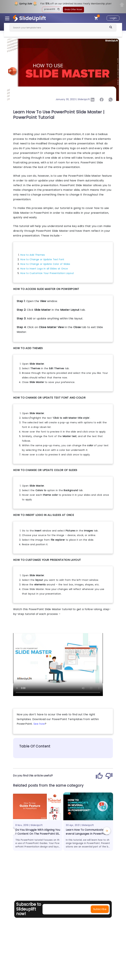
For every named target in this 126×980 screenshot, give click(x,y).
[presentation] (13, 831)
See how (39, 724)
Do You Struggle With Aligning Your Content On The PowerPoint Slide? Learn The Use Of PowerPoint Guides (38, 836)
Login (113, 18)
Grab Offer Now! (73, 9)
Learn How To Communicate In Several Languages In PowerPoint (87, 832)
